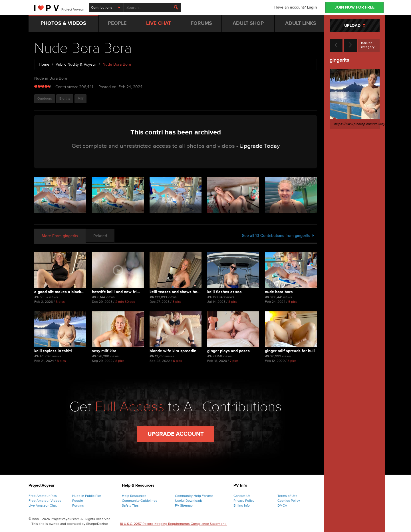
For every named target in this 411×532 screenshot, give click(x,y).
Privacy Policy (244, 501)
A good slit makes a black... (59, 292)
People (78, 501)
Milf (80, 99)
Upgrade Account (176, 434)
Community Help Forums (194, 496)
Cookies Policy (289, 501)
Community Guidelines (140, 501)
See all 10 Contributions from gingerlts (278, 236)
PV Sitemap (184, 505)
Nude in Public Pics (87, 496)
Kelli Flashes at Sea (224, 292)
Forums (78, 505)
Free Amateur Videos (45, 501)
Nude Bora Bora (279, 292)
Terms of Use (287, 496)
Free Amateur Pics (43, 496)
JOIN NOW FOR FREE (355, 7)
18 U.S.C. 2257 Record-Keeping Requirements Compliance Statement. (173, 524)
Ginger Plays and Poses (228, 351)
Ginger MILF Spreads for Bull (290, 351)
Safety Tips (130, 505)
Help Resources (134, 496)
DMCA (282, 505)
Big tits (65, 99)
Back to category (368, 45)
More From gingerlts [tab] (60, 236)
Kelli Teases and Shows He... (175, 292)
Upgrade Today (260, 146)
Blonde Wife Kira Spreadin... (175, 351)
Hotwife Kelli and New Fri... (116, 292)
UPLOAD (355, 26)
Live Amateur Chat (43, 505)
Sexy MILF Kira (104, 351)
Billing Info (242, 505)
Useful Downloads (189, 501)
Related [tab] (100, 236)
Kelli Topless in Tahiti (53, 351)
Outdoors (45, 99)
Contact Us (242, 496)
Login (312, 7)
